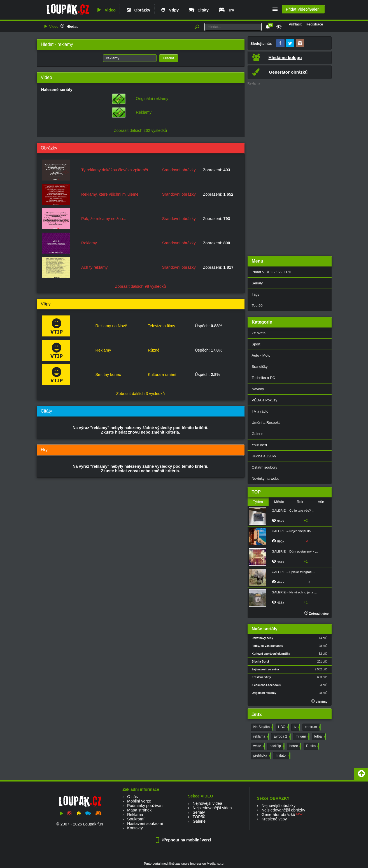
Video (106, 10)
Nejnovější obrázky (279, 806)
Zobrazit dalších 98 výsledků (141, 286)
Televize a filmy (162, 326)
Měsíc (279, 502)
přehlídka (262, 756)
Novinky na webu (266, 479)
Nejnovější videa (208, 803)
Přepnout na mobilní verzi (184, 840)
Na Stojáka (263, 727)
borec (295, 746)
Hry (226, 10)
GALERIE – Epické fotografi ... (293, 572)
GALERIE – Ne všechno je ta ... (294, 592)
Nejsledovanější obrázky (283, 810)
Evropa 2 (282, 737)
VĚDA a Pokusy (265, 400)
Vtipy (169, 10)
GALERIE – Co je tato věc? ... (293, 511)
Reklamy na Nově (111, 326)
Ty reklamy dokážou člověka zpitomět (115, 170)
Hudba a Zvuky (264, 456)
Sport (256, 344)
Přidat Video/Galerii (303, 9)
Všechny (319, 701)
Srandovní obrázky (179, 170)
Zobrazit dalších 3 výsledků (141, 394)
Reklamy (144, 112)
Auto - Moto (261, 355)
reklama (261, 737)
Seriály (257, 283)
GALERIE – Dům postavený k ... (295, 551)
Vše (321, 502)
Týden (258, 502)
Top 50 (257, 306)
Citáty (198, 10)
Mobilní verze (139, 801)
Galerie (258, 434)
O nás (132, 797)
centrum (312, 727)
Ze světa (259, 333)
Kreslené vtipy (274, 819)
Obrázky (138, 10)
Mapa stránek (139, 810)
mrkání (302, 737)
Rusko (312, 746)
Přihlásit (295, 24)
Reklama (135, 815)
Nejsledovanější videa (212, 808)
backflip (277, 746)
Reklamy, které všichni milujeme (110, 194)
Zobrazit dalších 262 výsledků (141, 130)
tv (296, 727)
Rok (300, 502)
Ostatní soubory (265, 467)
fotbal (320, 737)
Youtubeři (259, 445)
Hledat (72, 26)
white (259, 746)
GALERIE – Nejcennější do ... (293, 531)
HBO (283, 727)
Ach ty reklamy (94, 267)
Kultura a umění (162, 375)
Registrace (315, 24)
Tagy (256, 294)
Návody (258, 389)
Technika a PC (264, 378)
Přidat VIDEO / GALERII (271, 272)
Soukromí (136, 819)
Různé (154, 350)
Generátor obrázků (278, 815)
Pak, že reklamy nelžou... (104, 219)
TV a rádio (260, 411)
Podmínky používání (145, 806)
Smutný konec (108, 375)
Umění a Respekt (266, 423)
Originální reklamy (152, 99)
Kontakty (135, 828)
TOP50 (199, 817)
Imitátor (282, 756)
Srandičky (260, 367)
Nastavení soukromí (145, 823)
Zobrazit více (317, 614)
